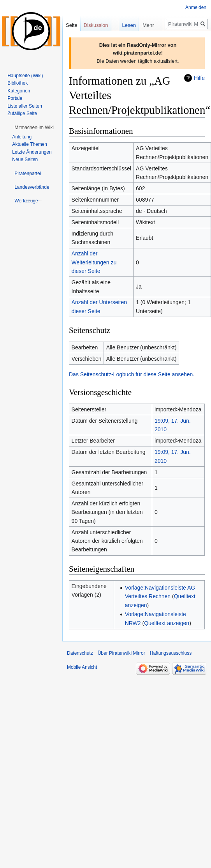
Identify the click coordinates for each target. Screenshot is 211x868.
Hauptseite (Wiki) (25, 76)
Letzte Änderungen (32, 152)
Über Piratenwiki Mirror (121, 653)
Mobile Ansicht (82, 667)
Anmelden (196, 7)
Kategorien (19, 91)
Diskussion (96, 25)
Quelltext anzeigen (167, 623)
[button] (34, 128)
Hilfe (199, 78)
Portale (15, 98)
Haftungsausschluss (171, 653)
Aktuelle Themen (30, 144)
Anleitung (22, 137)
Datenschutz (80, 653)
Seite (72, 25)
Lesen (122, 25)
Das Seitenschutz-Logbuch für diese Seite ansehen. (132, 374)
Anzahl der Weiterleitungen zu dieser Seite (94, 262)
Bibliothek (18, 83)
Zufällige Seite (22, 113)
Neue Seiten (25, 159)
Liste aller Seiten (25, 106)
